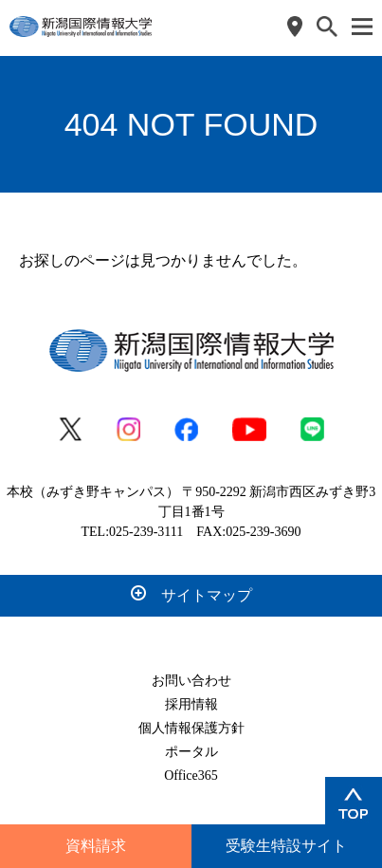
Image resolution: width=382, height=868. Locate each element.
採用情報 (191, 704)
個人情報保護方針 (191, 728)
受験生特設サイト (286, 846)
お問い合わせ (191, 681)
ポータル (191, 752)
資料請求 (96, 846)
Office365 (191, 776)
